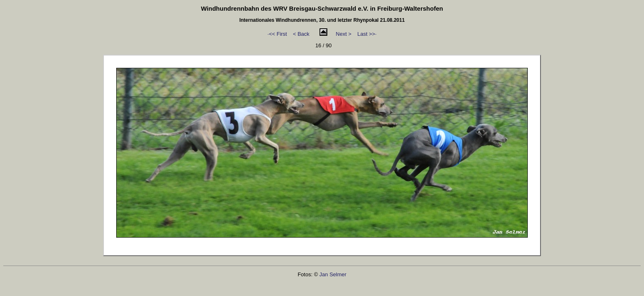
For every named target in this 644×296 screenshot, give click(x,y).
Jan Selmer (333, 274)
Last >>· (367, 34)
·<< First (277, 34)
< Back (301, 34)
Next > (344, 34)
